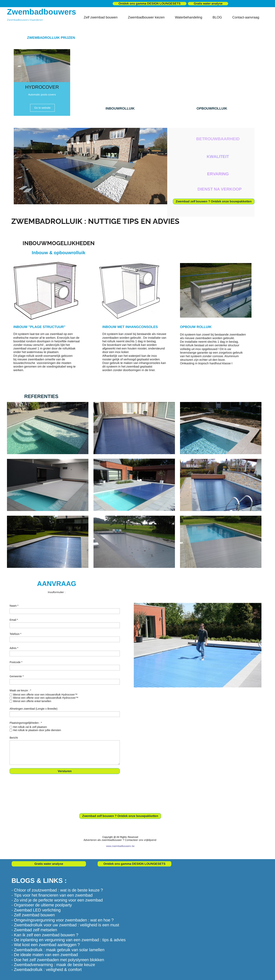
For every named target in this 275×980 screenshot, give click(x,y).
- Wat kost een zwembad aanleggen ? (46, 945)
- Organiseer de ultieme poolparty (42, 905)
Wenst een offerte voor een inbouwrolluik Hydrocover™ (45, 695)
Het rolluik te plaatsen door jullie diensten (37, 730)
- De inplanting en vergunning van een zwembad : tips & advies (69, 940)
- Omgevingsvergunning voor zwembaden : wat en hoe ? (63, 920)
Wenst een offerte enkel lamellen (32, 701)
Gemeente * (17, 676)
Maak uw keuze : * (20, 690)
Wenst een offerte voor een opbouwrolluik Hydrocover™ (46, 698)
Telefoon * (15, 634)
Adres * (14, 648)
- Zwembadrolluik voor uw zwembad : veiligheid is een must (65, 925)
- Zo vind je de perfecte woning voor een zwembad (57, 900)
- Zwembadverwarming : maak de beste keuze (53, 965)
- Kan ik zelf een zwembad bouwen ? (45, 935)
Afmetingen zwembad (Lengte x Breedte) (33, 709)
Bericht (14, 738)
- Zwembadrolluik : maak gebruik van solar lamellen (58, 950)
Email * (14, 620)
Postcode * (16, 662)
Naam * (14, 606)
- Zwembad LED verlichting (36, 910)
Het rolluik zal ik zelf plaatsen (30, 727)
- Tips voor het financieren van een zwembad (52, 895)
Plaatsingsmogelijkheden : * (26, 723)
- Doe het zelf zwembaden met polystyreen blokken (58, 960)
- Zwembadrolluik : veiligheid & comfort (47, 970)
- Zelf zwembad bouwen (33, 915)
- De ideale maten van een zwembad (45, 955)
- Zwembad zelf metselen (34, 930)
